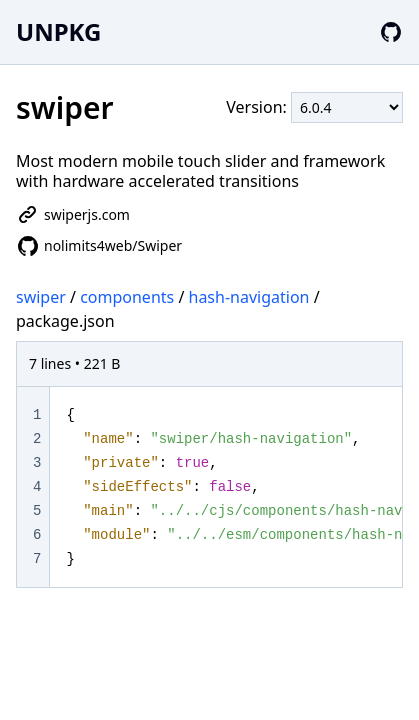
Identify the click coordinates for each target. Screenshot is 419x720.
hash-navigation (249, 297)
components (127, 297)
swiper (41, 297)
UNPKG (58, 31)
